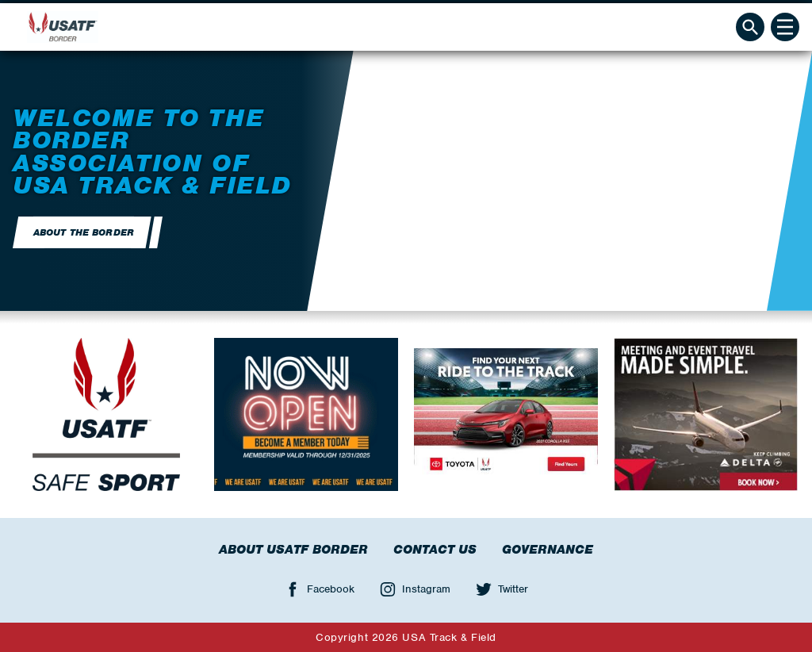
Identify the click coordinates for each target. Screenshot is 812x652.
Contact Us (435, 550)
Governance (548, 550)
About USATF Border (293, 550)
